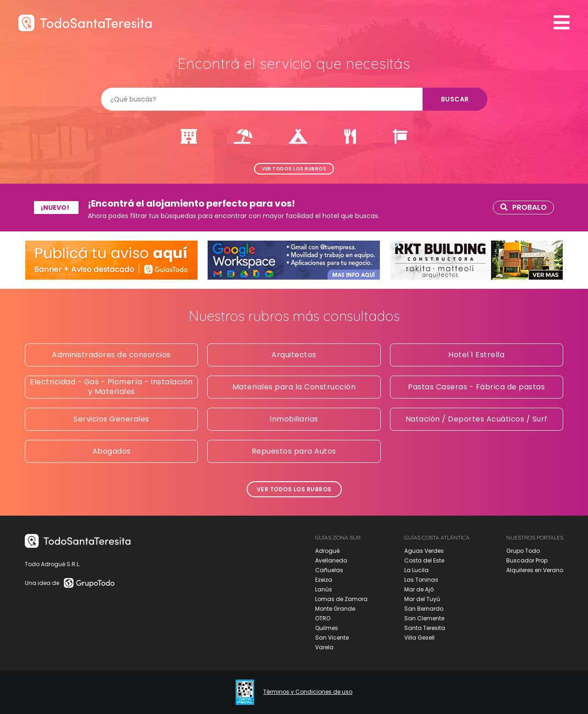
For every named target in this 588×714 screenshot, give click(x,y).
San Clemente (424, 618)
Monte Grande (335, 609)
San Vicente (332, 638)
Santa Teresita (425, 628)
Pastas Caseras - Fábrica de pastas (476, 387)
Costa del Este (424, 560)
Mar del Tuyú (422, 599)
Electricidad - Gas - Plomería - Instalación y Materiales (111, 387)
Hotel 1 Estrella (476, 355)
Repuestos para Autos (294, 451)
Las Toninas (421, 580)
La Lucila (416, 570)
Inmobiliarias (294, 419)
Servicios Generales (111, 419)
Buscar (455, 99)
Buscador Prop (527, 560)
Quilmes (327, 628)
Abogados (112, 451)
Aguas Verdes (424, 551)
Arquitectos (294, 355)
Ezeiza (324, 580)
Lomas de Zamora (341, 599)
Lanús (324, 589)
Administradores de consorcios (111, 355)
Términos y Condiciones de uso (308, 692)
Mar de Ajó (419, 589)
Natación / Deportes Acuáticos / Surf (477, 419)
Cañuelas (329, 570)
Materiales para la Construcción (294, 387)
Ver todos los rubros (294, 169)
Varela (324, 647)
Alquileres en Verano (535, 570)
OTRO (323, 618)
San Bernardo (424, 609)
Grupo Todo (523, 551)
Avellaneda (331, 560)
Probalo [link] (523, 207)
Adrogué (327, 551)
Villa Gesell (419, 638)
